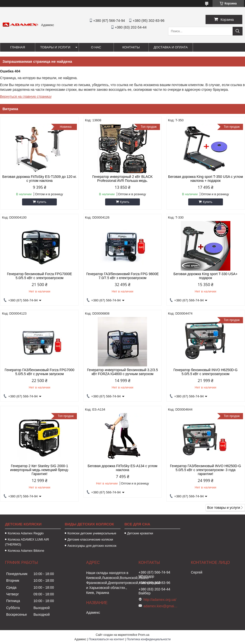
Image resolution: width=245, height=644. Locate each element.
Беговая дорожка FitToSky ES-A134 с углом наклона (123, 468)
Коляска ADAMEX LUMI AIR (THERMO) (27, 542)
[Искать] (238, 31)
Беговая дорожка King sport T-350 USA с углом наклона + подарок (206, 179)
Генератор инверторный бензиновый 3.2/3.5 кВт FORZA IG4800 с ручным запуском (122, 372)
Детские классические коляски (90, 539)
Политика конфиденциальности (149, 639)
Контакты (131, 47)
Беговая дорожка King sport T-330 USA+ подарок (206, 276)
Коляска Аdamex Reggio (26, 533)
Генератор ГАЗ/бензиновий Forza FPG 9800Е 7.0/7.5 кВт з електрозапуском (122, 276)
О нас (96, 47)
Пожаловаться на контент (107, 639)
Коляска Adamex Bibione (26, 551)
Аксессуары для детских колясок (92, 546)
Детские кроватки (140, 533)
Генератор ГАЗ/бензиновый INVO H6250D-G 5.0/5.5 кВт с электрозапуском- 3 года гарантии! (205, 470)
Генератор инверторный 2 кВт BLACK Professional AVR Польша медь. (122, 179)
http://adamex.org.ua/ (160, 600)
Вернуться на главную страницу (26, 97)
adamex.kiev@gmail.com (161, 606)
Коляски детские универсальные (92, 533)
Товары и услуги (55, 47)
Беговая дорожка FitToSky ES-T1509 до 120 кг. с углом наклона (39, 179)
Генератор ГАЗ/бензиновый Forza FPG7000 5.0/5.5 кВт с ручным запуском (40, 372)
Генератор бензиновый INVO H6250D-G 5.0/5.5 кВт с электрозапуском (206, 372)
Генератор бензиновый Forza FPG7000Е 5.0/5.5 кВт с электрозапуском (39, 276)
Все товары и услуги (224, 508)
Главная (18, 47)
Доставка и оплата (171, 47)
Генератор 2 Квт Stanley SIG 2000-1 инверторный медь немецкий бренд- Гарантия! (40, 470)
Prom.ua (144, 635)
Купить (42, 202)
